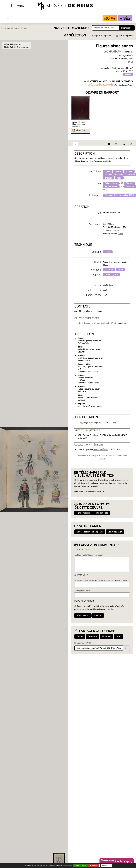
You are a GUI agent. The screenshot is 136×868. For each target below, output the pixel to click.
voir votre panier (124, 36)
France (116, 231)
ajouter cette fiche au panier (90, 532)
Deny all (94, 866)
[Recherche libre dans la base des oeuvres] (105, 28)
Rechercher (127, 28)
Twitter (80, 637)
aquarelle (109, 270)
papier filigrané (111, 275)
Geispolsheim (111, 183)
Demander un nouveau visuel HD (88, 492)
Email (118, 637)
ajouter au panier (102, 36)
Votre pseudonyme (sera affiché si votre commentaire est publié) (100, 581)
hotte (119, 178)
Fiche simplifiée (83, 513)
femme (118, 172)
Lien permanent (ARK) (83, 643)
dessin (128, 75)
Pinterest (106, 637)
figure (107, 172)
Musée (125, 18)
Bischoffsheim (111, 187)
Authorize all (80, 866)
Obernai (129, 183)
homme (129, 172)
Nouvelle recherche (71, 28)
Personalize (107, 866)
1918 (121, 234)
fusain (121, 270)
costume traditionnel (114, 175)
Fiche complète (101, 513)
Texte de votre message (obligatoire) (89, 555)
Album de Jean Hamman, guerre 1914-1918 (80, 123)
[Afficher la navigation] (13, 6)
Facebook (93, 637)
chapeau (109, 178)
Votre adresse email (82, 591)
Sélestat (130, 187)
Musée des (110, 18)
